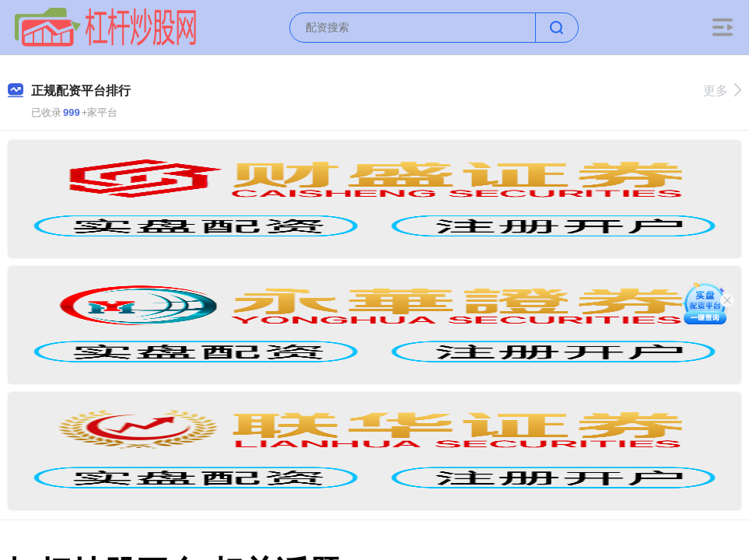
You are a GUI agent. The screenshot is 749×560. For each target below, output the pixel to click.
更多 (722, 91)
